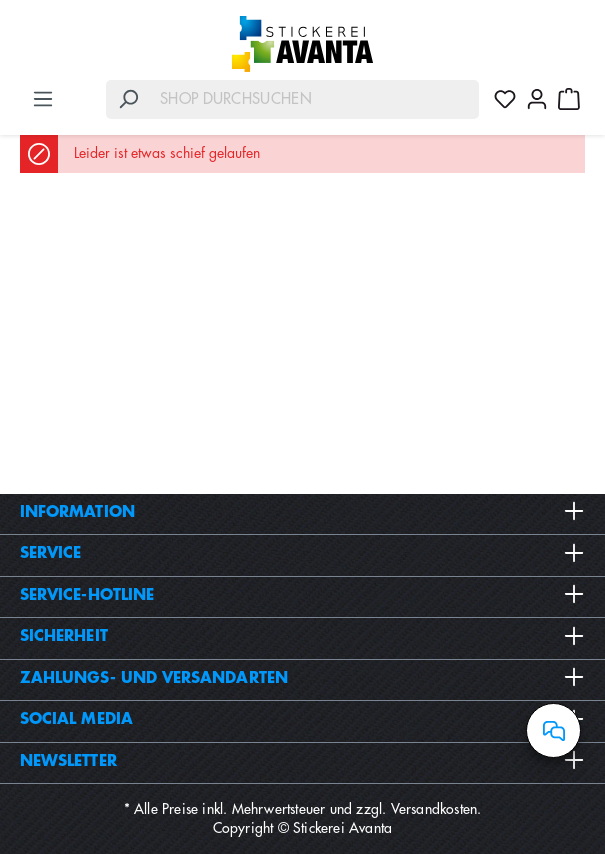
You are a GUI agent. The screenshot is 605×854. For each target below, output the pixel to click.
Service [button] (302, 553)
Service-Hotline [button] (302, 595)
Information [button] (302, 512)
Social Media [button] (302, 719)
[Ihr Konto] (537, 99)
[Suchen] (128, 99)
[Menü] (43, 99)
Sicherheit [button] (302, 636)
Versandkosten (434, 809)
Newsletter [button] (302, 761)
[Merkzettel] (505, 99)
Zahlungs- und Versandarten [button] (302, 678)
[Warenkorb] (569, 99)
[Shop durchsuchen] (315, 99)
